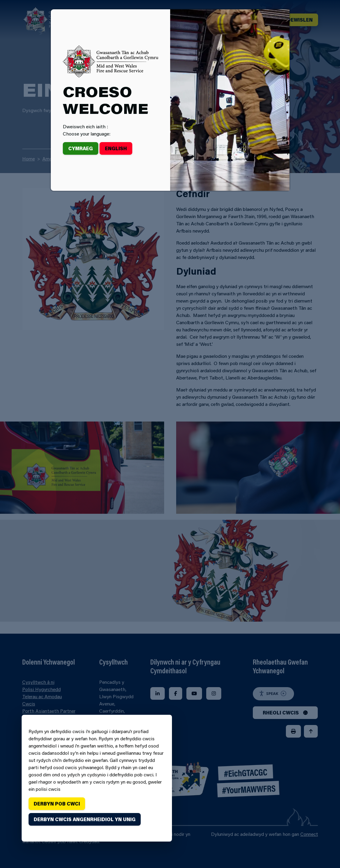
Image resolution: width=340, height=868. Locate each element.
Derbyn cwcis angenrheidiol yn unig (85, 819)
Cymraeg (81, 148)
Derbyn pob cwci (57, 804)
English (116, 148)
